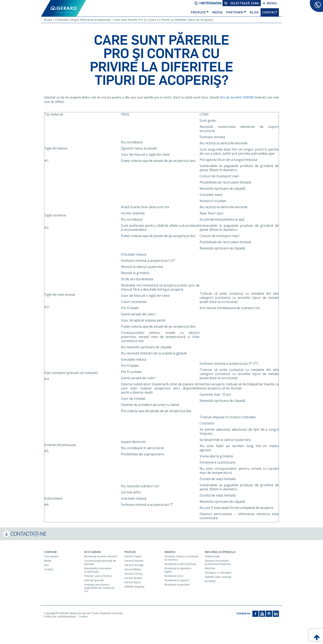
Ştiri (46, 565)
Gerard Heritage (134, 565)
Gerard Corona (133, 574)
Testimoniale (212, 556)
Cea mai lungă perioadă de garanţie (100, 562)
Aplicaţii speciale (94, 580)
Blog (254, 12)
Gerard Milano (133, 569)
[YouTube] (262, 613)
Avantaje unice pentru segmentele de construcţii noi (99, 588)
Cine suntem (51, 556)
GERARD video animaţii (218, 577)
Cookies (83, 617)
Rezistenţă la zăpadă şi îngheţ (178, 570)
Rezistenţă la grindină (177, 585)
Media (217, 12)
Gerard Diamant (134, 561)
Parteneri (235, 12)
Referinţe (210, 568)
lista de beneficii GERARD (237, 97)
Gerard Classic (133, 556)
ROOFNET (210, 581)
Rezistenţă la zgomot (177, 580)
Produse (198, 12)
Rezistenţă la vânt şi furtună (180, 564)
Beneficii (170, 552)
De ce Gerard (93, 552)
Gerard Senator (133, 578)
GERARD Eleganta (134, 587)
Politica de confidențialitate (60, 617)
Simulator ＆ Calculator (218, 573)
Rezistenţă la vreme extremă (101, 556)
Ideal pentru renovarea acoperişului (98, 570)
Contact (270, 12)
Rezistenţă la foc (174, 576)
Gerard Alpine (133, 582)
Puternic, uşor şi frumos (98, 576)
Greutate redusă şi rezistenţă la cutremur (181, 558)
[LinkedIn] (276, 613)
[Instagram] (269, 613)
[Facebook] (255, 613)
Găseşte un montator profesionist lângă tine (218, 562)
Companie (50, 552)
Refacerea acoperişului (220, 552)
